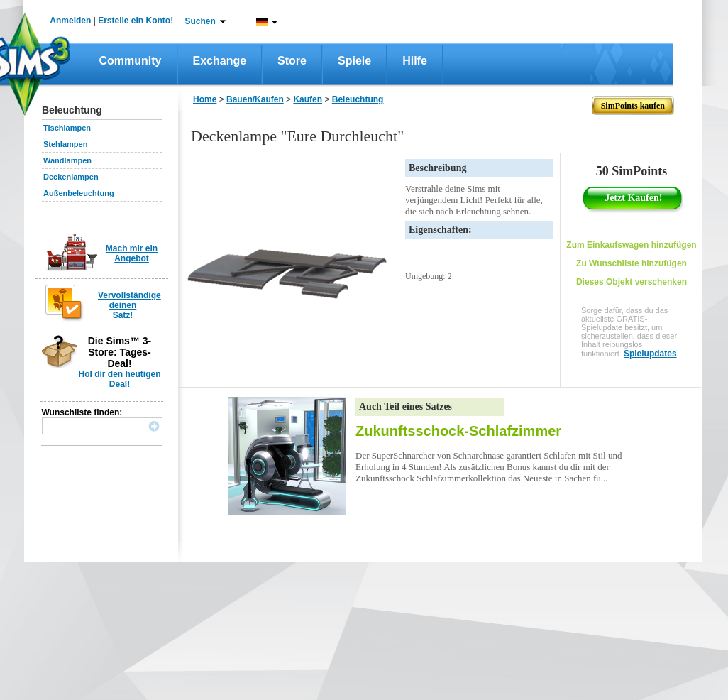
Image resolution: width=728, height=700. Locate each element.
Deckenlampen (71, 177)
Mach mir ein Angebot (132, 253)
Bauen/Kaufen (255, 99)
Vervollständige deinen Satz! (129, 305)
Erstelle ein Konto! (136, 21)
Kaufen (308, 99)
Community (131, 61)
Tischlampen (67, 128)
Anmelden (70, 21)
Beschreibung (437, 168)
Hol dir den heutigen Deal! (120, 379)
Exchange (220, 61)
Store (292, 61)
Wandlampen (67, 160)
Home (205, 99)
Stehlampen (65, 144)
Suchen (200, 21)
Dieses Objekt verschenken (632, 282)
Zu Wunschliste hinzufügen (632, 263)
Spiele (354, 61)
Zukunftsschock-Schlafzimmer (458, 431)
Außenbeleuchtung (79, 193)
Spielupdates (650, 354)
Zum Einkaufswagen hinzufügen (631, 245)
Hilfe (415, 61)
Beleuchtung (358, 99)
